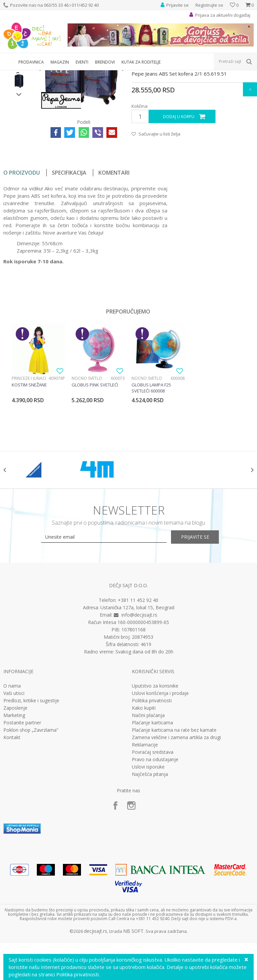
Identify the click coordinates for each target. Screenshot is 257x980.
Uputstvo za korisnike (155, 767)
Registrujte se (209, 5)
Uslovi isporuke (148, 848)
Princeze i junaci (29, 453)
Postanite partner (22, 803)
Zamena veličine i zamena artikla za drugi (176, 818)
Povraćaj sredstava (153, 833)
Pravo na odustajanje (155, 840)
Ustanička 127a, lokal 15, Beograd (137, 688)
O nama (12, 767)
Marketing (14, 796)
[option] (19, 119)
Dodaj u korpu (178, 191)
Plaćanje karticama (152, 803)
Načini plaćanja (148, 796)
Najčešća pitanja (150, 855)
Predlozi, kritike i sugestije (31, 781)
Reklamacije (145, 825)
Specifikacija (69, 247)
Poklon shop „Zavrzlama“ (31, 811)
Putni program (62, 74)
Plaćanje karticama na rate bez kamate (174, 811)
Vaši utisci (14, 774)
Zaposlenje (15, 789)
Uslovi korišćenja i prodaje (160, 774)
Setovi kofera (92, 74)
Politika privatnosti (152, 781)
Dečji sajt (12, 74)
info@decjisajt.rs (139, 695)
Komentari (114, 247)
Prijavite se (202, 618)
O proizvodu (22, 247)
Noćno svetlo (87, 453)
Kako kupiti (144, 789)
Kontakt (12, 818)
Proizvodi (34, 74)
